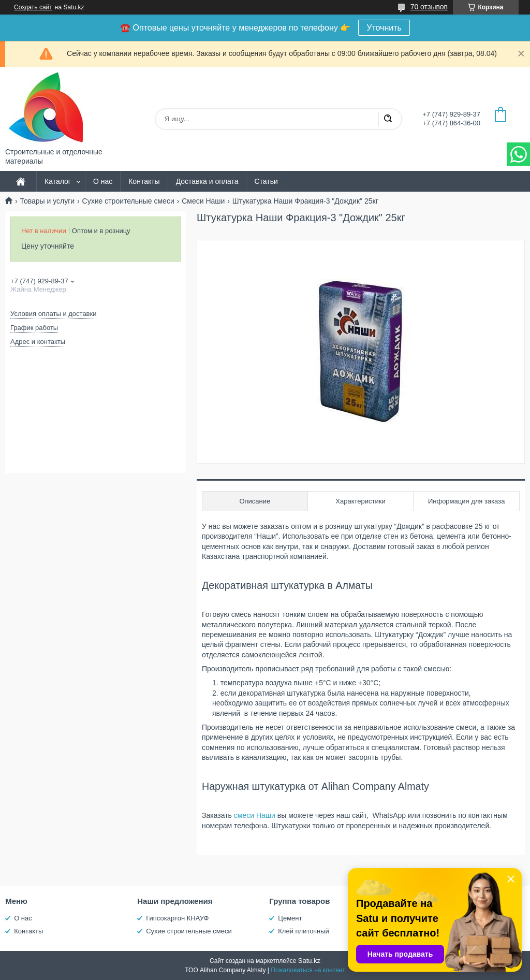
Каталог (58, 181)
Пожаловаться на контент (308, 970)
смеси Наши (256, 815)
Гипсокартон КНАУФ (177, 918)
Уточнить (384, 28)
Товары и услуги (47, 201)
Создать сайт (33, 7)
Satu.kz (309, 961)
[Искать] (388, 119)
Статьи (266, 181)
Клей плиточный (303, 931)
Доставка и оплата (207, 181)
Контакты (144, 181)
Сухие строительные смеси (128, 201)
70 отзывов (429, 7)
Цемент (290, 918)
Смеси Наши (203, 201)
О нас (103, 181)
